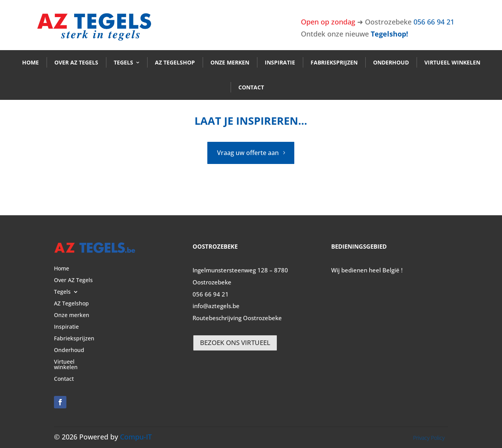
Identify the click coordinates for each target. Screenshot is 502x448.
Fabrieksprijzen (334, 62)
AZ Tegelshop (175, 62)
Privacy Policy (429, 438)
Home (30, 62)
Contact (251, 87)
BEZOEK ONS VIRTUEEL (235, 343)
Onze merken (230, 62)
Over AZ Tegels (76, 62)
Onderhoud (391, 62)
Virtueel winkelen (452, 62)
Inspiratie (280, 62)
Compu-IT (136, 437)
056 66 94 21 (434, 22)
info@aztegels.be (216, 306)
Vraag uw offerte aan (248, 153)
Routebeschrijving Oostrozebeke (237, 318)
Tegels (123, 62)
